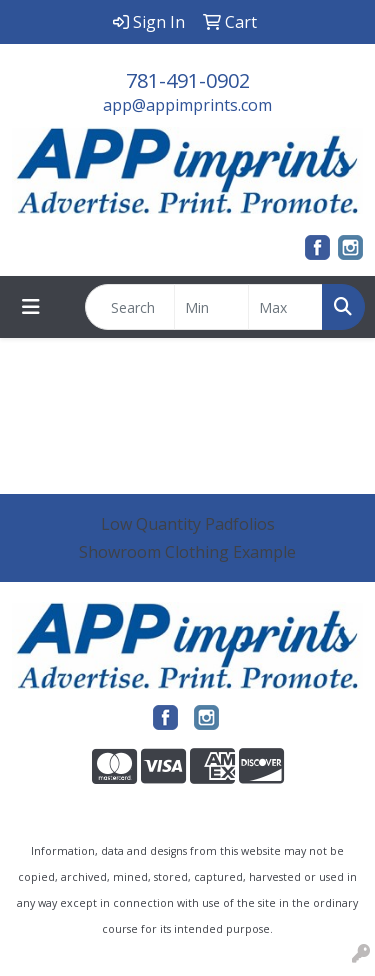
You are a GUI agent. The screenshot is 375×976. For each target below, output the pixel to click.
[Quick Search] (130, 307)
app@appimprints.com (187, 105)
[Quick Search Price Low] (211, 307)
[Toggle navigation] (31, 307)
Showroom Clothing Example (187, 552)
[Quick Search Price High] (285, 307)
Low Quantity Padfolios (188, 524)
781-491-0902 (188, 80)
